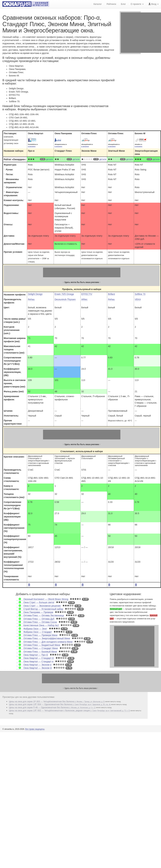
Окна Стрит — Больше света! (35, 602)
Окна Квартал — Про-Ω (32, 655)
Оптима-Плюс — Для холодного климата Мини (44, 642)
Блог (123, 4)
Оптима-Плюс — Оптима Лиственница (40, 615)
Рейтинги (111, 4)
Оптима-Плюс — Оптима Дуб (35, 619)
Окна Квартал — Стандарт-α (35, 661)
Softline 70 (140, 294)
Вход (154, 4)
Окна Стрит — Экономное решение (38, 606)
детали (49, 159)
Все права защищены (35, 729)
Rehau (31, 299)
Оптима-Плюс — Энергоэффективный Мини (43, 638)
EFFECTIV (87, 294)
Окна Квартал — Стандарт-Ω (35, 658)
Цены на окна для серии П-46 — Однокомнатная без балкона (52, 707)
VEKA (138, 299)
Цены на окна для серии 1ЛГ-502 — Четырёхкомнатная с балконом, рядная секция (69, 710)
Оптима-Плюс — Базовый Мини (37, 652)
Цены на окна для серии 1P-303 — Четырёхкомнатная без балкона (57, 701)
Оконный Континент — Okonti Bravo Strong (42, 599)
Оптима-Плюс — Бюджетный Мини (38, 645)
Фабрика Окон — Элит (32, 629)
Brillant (111, 294)
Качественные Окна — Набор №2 (37, 625)
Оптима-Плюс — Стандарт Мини (37, 648)
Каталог (98, 4)
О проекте (137, 4)
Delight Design (35, 294)
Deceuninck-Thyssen (65, 299)
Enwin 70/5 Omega (64, 294)
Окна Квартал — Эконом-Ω (34, 668)
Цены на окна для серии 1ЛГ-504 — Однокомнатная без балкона (60, 704)
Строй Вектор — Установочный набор (40, 609)
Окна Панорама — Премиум (35, 612)
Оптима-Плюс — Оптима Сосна (37, 622)
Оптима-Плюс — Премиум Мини (37, 635)
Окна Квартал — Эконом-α (34, 665)
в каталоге (32, 146)
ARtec (84, 299)
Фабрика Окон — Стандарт (34, 632)
